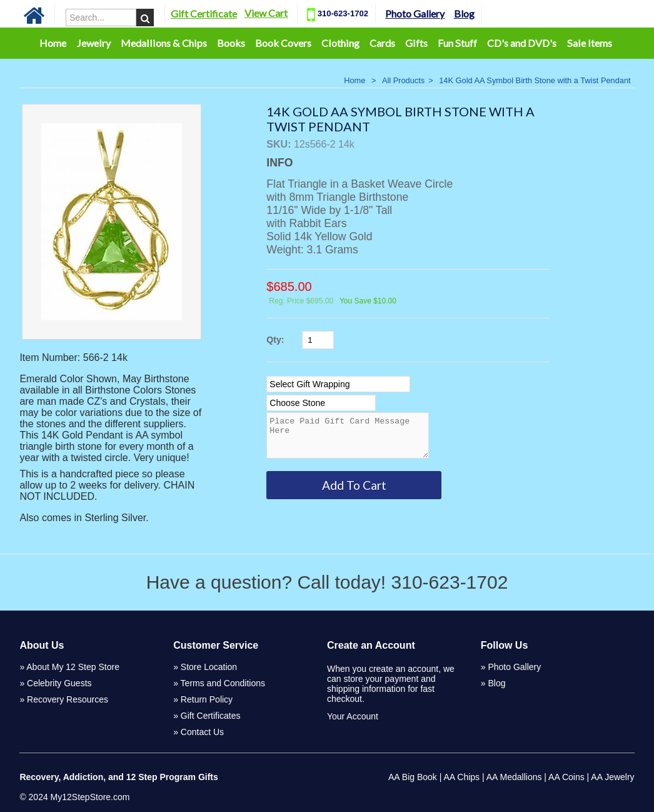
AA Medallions (514, 777)
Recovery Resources (68, 699)
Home (53, 43)
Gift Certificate (212, 13)
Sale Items (590, 43)
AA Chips (461, 777)
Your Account (353, 716)
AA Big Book (413, 777)
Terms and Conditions (223, 683)
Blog (472, 13)
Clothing (340, 43)
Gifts (416, 43)
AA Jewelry (612, 777)
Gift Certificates (211, 716)
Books (231, 43)
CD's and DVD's (522, 43)
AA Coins (566, 777)
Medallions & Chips (164, 43)
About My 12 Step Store (73, 667)
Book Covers (283, 43)
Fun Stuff (457, 43)
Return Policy (207, 699)
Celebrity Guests (59, 683)
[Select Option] (338, 384)
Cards (382, 43)
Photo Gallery (424, 13)
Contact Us (202, 732)
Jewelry (93, 43)
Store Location (209, 667)
